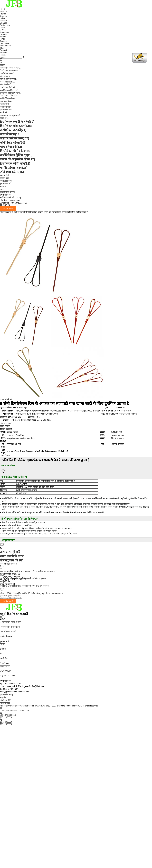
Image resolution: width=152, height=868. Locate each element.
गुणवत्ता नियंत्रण (6, 110)
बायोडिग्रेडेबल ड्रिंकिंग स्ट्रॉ (16, 155)
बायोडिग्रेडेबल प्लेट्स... (8, 99)
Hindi (2, 39)
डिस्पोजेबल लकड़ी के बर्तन (17, 122)
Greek (3, 30)
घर (1, 62)
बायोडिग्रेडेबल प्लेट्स (14, 168)
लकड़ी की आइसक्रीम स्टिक (17, 159)
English (3, 11)
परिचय (2, 644)
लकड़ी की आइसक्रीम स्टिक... (11, 93)
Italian (3, 18)
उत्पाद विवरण (5, 426)
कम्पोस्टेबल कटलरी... (8, 73)
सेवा (2, 654)
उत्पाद (5, 118)
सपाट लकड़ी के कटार (12, 556)
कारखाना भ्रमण (6, 107)
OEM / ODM (6, 671)
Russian (4, 21)
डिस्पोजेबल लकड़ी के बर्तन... (11, 68)
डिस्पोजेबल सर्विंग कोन (15, 163)
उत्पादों (2, 65)
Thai (2, 48)
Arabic (3, 37)
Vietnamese (5, 46)
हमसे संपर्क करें (6, 184)
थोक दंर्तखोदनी (6, 85)
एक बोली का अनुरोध (8, 192)
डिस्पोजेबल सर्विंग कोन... (9, 96)
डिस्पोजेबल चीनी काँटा (15, 151)
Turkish (3, 41)
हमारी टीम (4, 658)
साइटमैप (3, 697)
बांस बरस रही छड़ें (10, 552)
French (3, 14)
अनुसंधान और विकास (8, 676)
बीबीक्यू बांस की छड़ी (12, 560)
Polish (3, 55)
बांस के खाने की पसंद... (9, 79)
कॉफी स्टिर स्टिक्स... (7, 82)
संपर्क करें (3, 112)
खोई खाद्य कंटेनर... (7, 101)
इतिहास (3, 649)
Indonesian (5, 43)
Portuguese (5, 25)
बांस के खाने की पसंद (15, 138)
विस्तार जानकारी (6, 423)
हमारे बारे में (4, 104)
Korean (3, 34)
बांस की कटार (5, 76)
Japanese (4, 32)
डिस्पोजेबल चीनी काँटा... (9, 87)
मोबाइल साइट (5, 703)
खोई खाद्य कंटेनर (12, 172)
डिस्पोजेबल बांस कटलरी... (10, 71)
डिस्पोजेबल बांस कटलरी (16, 126)
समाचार (3, 186)
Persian (3, 53)
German (4, 16)
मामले (2, 189)
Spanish (4, 23)
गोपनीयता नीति (6, 700)
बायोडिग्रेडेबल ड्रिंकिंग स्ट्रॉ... (10, 90)
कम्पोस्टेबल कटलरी (13, 130)
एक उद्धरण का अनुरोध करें (10, 115)
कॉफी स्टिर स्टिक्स (13, 143)
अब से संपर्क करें (6, 399)
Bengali (3, 50)
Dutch (3, 27)
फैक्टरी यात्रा (4, 178)
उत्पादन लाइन (5, 666)
